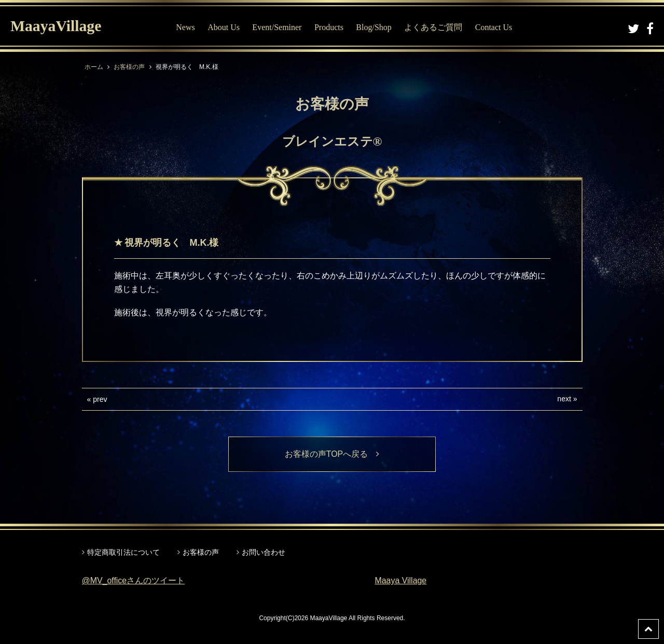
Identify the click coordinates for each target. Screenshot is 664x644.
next (564, 399)
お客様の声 (129, 67)
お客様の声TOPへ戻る (332, 454)
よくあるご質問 (434, 27)
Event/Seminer (277, 27)
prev (100, 399)
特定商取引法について (123, 552)
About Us (224, 27)
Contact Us (494, 27)
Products (329, 27)
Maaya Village (401, 581)
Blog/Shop (374, 27)
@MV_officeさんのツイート (134, 581)
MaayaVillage (56, 26)
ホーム (94, 67)
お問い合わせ (264, 552)
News (186, 27)
